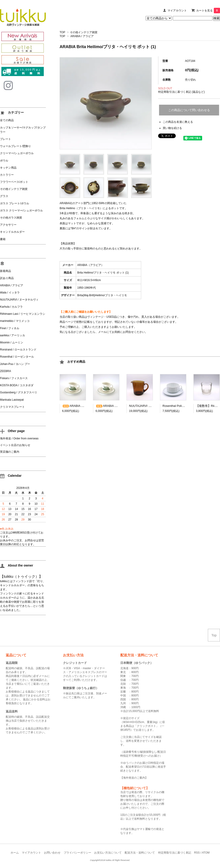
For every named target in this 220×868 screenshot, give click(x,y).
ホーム (15, 853)
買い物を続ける (172, 128)
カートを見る (208, 11)
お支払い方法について (108, 853)
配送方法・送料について (140, 853)
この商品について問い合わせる (189, 110)
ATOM (206, 853)
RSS (197, 853)
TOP (62, 32)
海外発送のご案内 (134, 778)
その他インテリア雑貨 (84, 32)
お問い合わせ (52, 853)
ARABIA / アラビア (82, 36)
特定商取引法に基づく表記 (175, 853)
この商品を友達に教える (178, 122)
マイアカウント (177, 11)
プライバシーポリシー (77, 853)
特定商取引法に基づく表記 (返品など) (181, 92)
